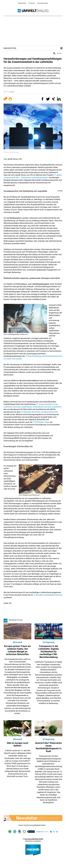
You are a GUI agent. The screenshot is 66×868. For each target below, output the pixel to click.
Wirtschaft (18, 642)
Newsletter (22, 3)
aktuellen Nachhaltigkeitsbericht (49, 595)
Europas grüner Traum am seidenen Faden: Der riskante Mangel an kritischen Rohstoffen (17, 650)
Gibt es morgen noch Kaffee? (18, 744)
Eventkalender (42, 3)
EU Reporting (49, 642)
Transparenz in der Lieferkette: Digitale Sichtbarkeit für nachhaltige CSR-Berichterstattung (49, 652)
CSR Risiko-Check (42, 422)
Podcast (32, 3)
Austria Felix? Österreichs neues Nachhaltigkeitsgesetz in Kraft (49, 747)
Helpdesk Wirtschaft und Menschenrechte (40, 412)
